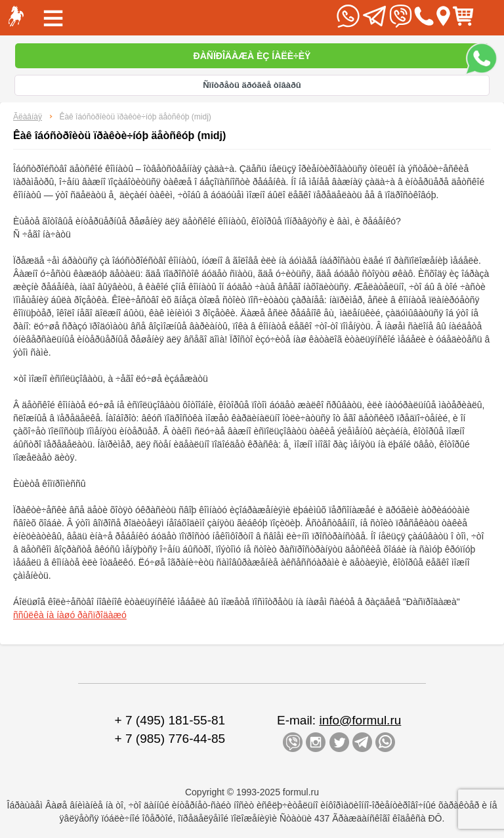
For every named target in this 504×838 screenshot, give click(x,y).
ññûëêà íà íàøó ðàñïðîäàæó (70, 615)
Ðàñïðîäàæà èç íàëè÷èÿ (252, 56)
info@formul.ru (360, 720)
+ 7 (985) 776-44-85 (170, 739)
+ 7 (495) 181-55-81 (170, 720)
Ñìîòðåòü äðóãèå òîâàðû (252, 85)
